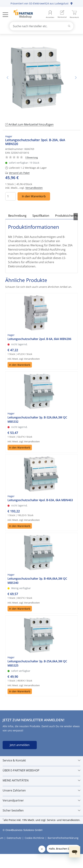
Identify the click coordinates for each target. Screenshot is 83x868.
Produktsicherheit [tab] (67, 216)
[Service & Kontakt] (41, 760)
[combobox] (41, 26)
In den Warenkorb (34, 196)
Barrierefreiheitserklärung (63, 838)
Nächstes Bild (76, 78)
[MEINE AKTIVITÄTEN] (41, 780)
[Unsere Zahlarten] (41, 790)
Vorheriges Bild (7, 78)
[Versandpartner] (41, 800)
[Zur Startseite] (21, 14)
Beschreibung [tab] (17, 216)
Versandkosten (34, 188)
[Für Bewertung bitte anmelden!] (32, 157)
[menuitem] (62, 15)
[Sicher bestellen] (41, 810)
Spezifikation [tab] (41, 216)
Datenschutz (14, 838)
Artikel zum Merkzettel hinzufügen (29, 124)
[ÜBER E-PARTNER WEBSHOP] (41, 770)
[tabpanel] (41, 78)
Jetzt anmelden (20, 745)
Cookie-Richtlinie (34, 838)
